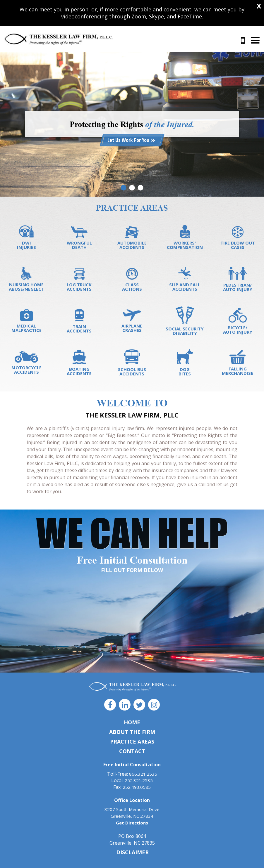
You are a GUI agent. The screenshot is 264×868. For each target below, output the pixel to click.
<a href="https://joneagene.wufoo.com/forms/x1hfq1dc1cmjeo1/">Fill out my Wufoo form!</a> (132, 623)
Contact (132, 751)
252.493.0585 (137, 787)
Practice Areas (132, 741)
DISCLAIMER (132, 852)
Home (132, 722)
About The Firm (132, 732)
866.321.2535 (243, 41)
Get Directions (132, 823)
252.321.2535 (139, 780)
